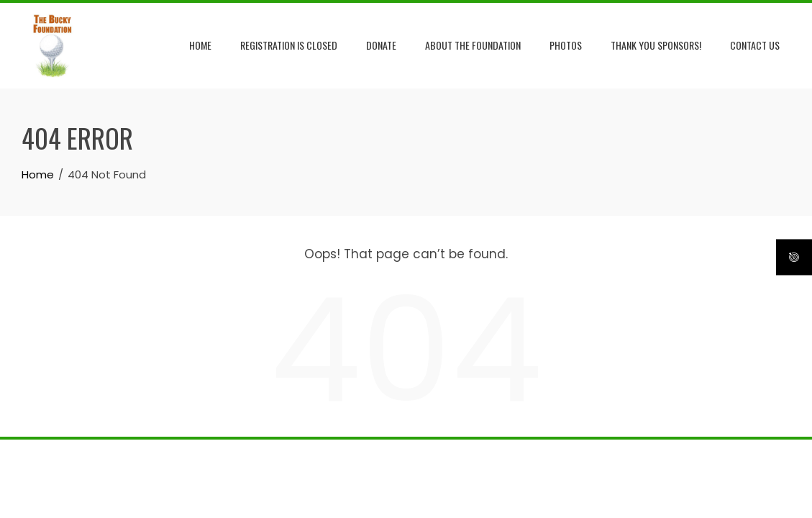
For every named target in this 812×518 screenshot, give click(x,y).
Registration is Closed (289, 45)
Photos (566, 45)
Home (200, 45)
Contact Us (755, 45)
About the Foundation (473, 45)
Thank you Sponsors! (656, 45)
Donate (381, 45)
